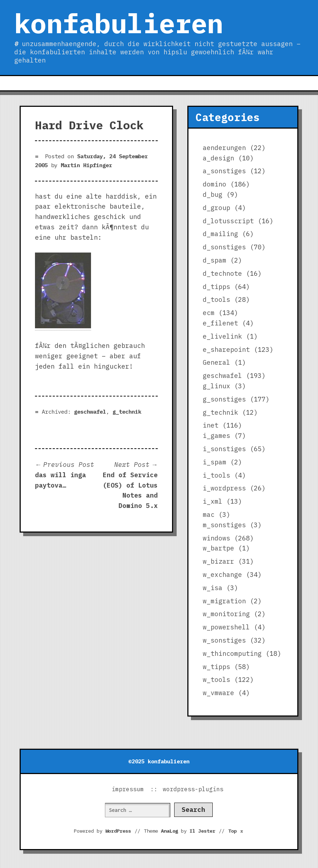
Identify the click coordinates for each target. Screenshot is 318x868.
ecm (209, 313)
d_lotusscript (228, 221)
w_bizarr (218, 561)
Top (236, 831)
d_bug (213, 194)
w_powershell (226, 627)
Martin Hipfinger (86, 165)
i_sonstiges (224, 449)
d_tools (216, 300)
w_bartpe (218, 548)
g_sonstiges (224, 399)
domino (214, 184)
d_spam (214, 260)
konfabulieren (119, 23)
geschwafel (90, 411)
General (216, 362)
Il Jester (202, 831)
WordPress (118, 831)
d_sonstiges (224, 247)
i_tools (216, 475)
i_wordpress (224, 488)
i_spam (214, 462)
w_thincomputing (232, 654)
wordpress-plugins (193, 789)
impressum (128, 789)
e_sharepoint (226, 350)
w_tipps (216, 667)
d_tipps (216, 287)
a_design (218, 158)
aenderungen (224, 148)
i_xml (213, 501)
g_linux (216, 386)
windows (216, 538)
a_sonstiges (224, 171)
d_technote (222, 273)
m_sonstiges (224, 525)
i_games (216, 436)
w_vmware (218, 693)
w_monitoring (226, 614)
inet (211, 425)
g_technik (127, 411)
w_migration (224, 601)
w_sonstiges (224, 640)
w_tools (216, 680)
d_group (216, 208)
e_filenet (220, 323)
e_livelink (222, 336)
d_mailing (220, 234)
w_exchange (222, 575)
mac (209, 515)
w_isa (213, 588)
